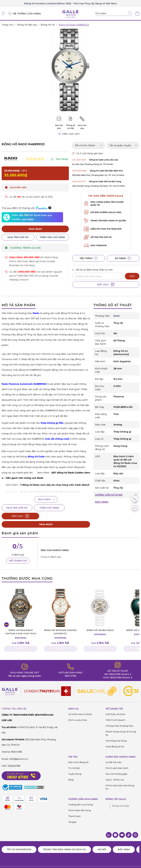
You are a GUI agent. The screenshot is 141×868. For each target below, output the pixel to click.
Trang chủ (7, 25)
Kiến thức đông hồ (78, 754)
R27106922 (100, 624)
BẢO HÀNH (102, 502)
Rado (36, 313)
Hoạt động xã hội (115, 738)
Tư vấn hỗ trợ (15, 765)
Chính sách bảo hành (117, 760)
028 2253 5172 (79, 181)
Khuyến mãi (16, 187)
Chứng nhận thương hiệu (119, 717)
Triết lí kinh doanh (115, 712)
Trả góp (72, 814)
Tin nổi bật (74, 760)
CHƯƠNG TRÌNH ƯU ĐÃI (23, 248)
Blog (71, 771)
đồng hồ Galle (36, 457)
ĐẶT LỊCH (106, 284)
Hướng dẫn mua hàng (81, 796)
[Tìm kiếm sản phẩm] (113, 14)
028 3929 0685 (79, 171)
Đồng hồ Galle (121, 798)
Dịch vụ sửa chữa (78, 712)
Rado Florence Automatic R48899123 (24, 384)
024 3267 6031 (79, 160)
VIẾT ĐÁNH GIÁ (18, 552)
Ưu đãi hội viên (114, 754)
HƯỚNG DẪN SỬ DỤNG (109, 495)
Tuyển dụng (75, 766)
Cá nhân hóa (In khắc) (80, 706)
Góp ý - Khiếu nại (115, 771)
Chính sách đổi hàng (80, 802)
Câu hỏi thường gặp (116, 766)
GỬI (132, 276)
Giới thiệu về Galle (115, 706)
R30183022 (61, 626)
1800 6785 (70, 668)
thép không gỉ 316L (52, 423)
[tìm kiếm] (130, 13)
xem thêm (28, 219)
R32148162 (21, 626)
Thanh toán (75, 808)
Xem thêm (44, 499)
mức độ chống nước (57, 439)
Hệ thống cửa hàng (116, 732)
